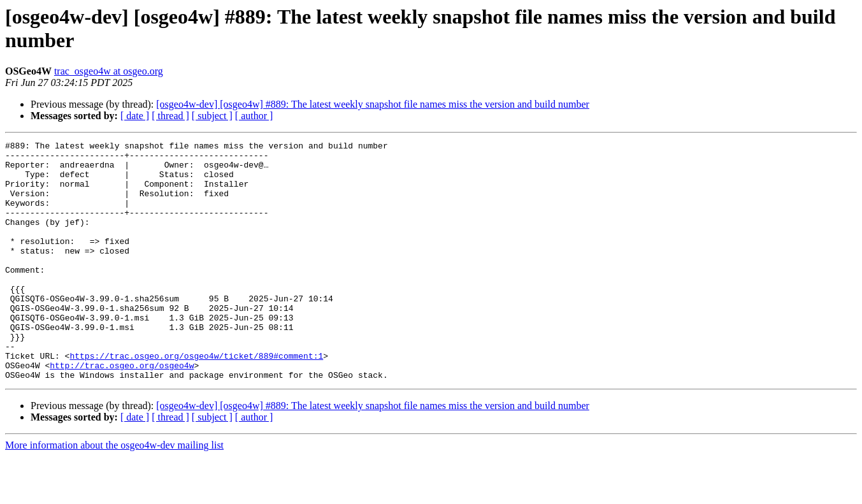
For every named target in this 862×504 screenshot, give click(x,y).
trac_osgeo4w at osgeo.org (109, 71)
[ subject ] (212, 116)
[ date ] (135, 116)
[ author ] (254, 116)
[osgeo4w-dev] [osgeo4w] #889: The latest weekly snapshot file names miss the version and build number (373, 104)
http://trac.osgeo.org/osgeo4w (122, 411)
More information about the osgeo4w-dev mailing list (114, 493)
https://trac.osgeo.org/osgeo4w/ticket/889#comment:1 (196, 400)
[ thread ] (170, 116)
